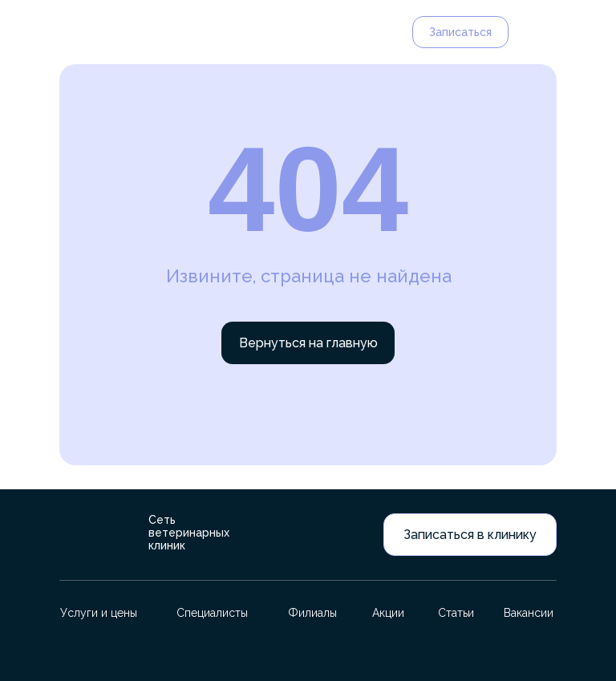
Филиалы (312, 613)
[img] (87, 32)
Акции (388, 613)
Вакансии (529, 613)
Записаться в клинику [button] (470, 535)
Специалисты (212, 613)
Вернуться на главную (308, 343)
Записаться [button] (460, 32)
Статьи (456, 613)
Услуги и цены (99, 613)
